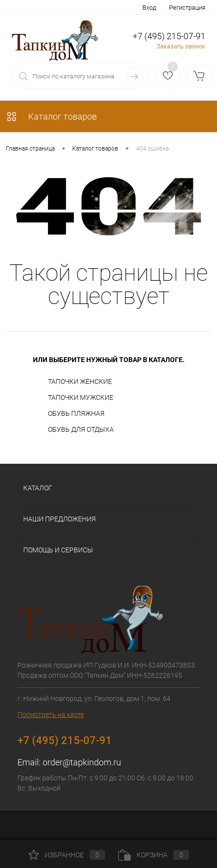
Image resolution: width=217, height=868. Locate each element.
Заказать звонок (181, 46)
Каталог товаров (51, 116)
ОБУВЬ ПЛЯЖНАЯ (76, 413)
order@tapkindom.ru (82, 762)
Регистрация (187, 8)
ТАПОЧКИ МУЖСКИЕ (81, 397)
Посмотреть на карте (51, 715)
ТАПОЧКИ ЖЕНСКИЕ (80, 381)
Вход (149, 8)
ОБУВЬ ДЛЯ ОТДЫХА (81, 429)
